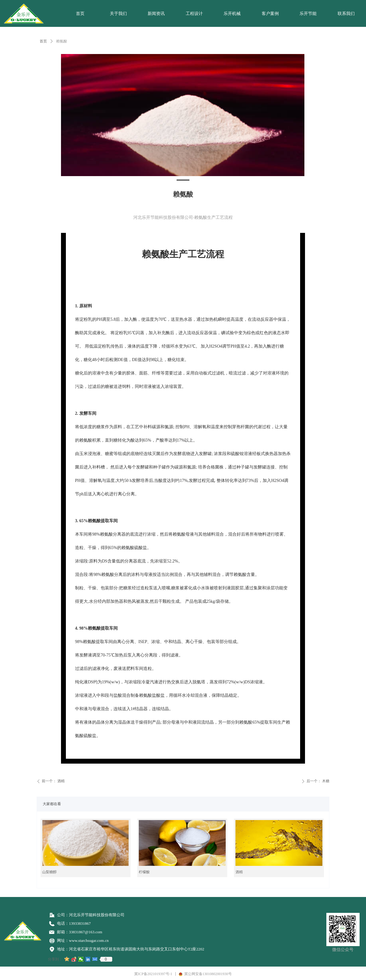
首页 (43, 41)
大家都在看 (52, 804)
